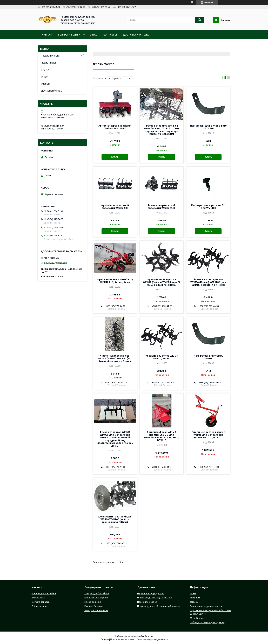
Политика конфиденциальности (152, 639)
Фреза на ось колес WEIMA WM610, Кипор (162, 357)
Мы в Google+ (197, 618)
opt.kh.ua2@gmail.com (56, 263)
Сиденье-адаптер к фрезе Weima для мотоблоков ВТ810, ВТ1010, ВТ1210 (208, 435)
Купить (115, 157)
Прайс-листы (48, 63)
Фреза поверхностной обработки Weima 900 (115, 207)
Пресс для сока (93, 602)
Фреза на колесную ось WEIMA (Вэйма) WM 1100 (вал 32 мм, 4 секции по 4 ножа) (208, 282)
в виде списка (229, 78)
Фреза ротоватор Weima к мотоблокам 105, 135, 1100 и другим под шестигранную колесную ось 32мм (162, 130)
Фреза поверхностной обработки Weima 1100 (162, 207)
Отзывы (45, 84)
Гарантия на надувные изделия (207, 606)
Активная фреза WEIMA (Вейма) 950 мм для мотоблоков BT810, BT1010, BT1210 (162, 436)
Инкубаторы (38, 598)
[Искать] (200, 20)
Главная (46, 35)
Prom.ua (149, 636)
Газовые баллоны (94, 606)
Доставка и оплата (136, 35)
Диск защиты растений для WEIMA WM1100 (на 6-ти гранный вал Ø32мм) (115, 519)
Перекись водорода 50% (151, 593)
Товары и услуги (69, 35)
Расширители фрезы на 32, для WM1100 (208, 207)
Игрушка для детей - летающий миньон (158, 606)
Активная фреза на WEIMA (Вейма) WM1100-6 (115, 127)
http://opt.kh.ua (51, 258)
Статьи (45, 70)
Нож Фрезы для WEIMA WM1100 (208, 357)
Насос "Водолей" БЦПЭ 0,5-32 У (155, 598)
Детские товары (40, 602)
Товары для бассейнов (44, 593)
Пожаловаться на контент (123, 639)
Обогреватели (39, 606)
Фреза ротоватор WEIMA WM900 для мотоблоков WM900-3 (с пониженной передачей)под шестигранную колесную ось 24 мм (115, 439)
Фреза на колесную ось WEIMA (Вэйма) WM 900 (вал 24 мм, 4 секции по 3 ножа (115, 358)
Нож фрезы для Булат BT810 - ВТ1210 (208, 127)
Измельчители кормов (96, 598)
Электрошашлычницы (96, 610)
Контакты (110, 35)
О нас (93, 35)
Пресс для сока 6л (147, 602)
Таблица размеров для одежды (207, 622)
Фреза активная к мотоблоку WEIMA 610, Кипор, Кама (115, 281)
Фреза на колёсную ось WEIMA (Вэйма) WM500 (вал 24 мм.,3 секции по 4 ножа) (162, 282)
